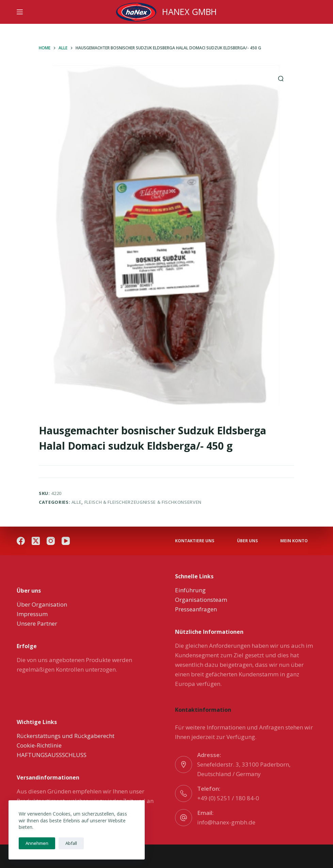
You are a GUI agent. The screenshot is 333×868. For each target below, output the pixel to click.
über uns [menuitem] (247, 541)
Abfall (71, 843)
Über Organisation (42, 604)
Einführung (190, 590)
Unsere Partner (37, 623)
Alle (77, 502)
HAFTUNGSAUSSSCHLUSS (52, 755)
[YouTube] (66, 541)
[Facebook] (21, 541)
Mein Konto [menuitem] (294, 541)
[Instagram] (51, 541)
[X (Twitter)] (36, 541)
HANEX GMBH (189, 12)
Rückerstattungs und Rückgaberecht (66, 736)
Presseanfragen (196, 609)
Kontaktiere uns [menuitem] (195, 541)
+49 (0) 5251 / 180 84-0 (228, 798)
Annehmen (37, 843)
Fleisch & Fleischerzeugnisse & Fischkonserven (143, 502)
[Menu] (20, 12)
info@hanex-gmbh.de (226, 822)
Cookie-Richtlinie (39, 745)
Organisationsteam (201, 600)
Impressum (32, 614)
